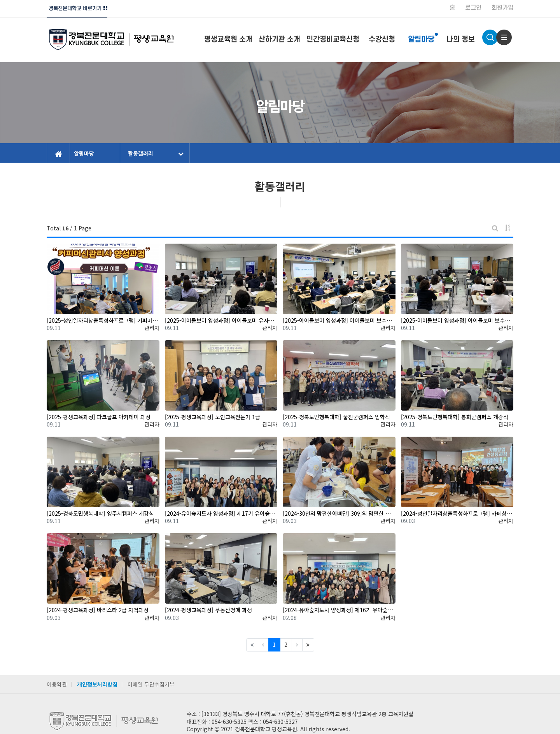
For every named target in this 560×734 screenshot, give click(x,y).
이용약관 (57, 684)
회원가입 (502, 8)
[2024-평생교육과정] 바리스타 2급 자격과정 (98, 610)
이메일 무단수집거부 (151, 684)
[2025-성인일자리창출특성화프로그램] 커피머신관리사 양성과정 (103, 320)
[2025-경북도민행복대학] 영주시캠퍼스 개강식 (100, 514)
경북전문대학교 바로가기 (75, 8)
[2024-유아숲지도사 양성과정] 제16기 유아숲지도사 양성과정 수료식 (339, 610)
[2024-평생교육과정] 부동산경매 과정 (208, 610)
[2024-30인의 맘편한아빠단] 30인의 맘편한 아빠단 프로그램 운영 (339, 514)
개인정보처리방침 (97, 684)
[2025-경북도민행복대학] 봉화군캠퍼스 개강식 (455, 417)
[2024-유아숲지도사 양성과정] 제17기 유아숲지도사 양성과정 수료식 (221, 514)
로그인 (473, 8)
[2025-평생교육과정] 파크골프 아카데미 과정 (99, 417)
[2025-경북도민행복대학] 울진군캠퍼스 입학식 (336, 417)
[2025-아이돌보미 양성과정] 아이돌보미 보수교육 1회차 (457, 320)
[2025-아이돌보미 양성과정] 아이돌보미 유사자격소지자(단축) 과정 (221, 320)
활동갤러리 (156, 153)
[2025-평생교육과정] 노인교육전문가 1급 (213, 417)
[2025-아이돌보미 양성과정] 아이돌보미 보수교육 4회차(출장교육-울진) (339, 320)
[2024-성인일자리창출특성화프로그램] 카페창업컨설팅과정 (457, 514)
